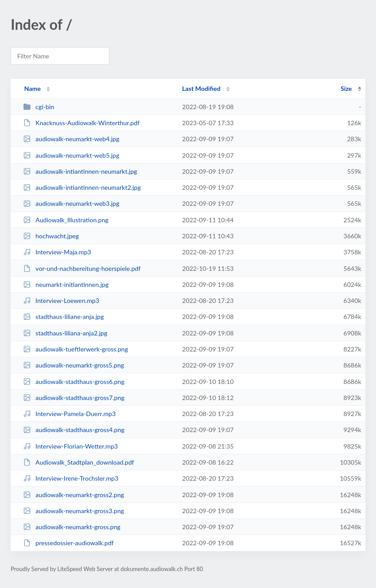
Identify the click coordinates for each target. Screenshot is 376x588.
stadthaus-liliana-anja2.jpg (65, 333)
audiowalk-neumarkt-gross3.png (74, 511)
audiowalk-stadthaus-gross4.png (74, 430)
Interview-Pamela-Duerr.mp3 (69, 414)
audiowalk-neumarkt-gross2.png (74, 495)
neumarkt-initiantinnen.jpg (66, 284)
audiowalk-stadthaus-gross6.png (74, 382)
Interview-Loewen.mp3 (61, 300)
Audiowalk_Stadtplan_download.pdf (79, 462)
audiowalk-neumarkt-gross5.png (74, 365)
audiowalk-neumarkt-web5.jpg (71, 155)
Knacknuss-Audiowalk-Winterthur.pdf (81, 123)
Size (346, 88)
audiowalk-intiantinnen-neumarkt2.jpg (82, 187)
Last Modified (201, 88)
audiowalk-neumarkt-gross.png (72, 527)
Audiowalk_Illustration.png (66, 220)
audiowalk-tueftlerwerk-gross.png (76, 349)
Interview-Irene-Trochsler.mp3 (71, 478)
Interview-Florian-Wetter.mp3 (70, 446)
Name (32, 88)
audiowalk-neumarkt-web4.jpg (71, 139)
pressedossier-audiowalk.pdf (68, 543)
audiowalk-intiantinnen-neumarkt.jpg (80, 171)
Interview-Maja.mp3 (57, 252)
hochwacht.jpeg (51, 236)
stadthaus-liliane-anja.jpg (64, 316)
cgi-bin (39, 107)
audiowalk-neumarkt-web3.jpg (71, 203)
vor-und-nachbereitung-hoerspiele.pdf (82, 268)
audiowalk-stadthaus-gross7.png (74, 398)
